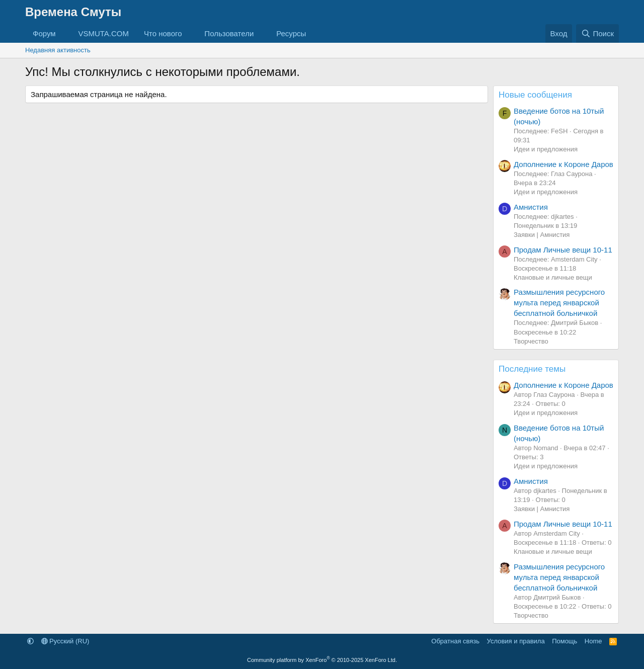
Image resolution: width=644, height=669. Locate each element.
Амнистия (531, 207)
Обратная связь (455, 641)
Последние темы (532, 369)
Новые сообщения (535, 95)
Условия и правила (516, 641)
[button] (63, 33)
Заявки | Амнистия (542, 235)
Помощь (565, 641)
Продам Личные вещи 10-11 (563, 250)
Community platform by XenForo (322, 660)
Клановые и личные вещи (553, 277)
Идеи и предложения (546, 149)
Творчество (531, 341)
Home (593, 641)
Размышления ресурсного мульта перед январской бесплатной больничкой (559, 303)
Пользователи (229, 33)
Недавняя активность (58, 50)
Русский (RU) (65, 641)
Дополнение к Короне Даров (563, 164)
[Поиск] (597, 33)
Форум (44, 33)
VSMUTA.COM (103, 33)
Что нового (163, 33)
